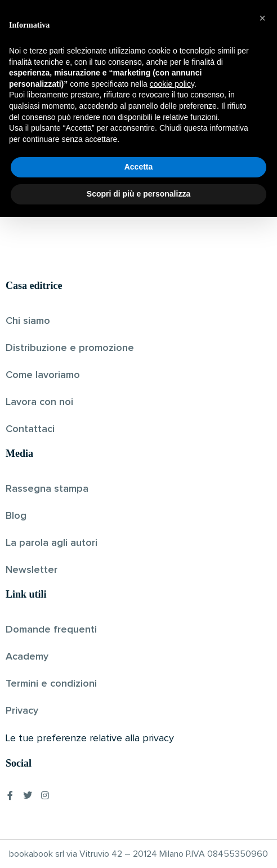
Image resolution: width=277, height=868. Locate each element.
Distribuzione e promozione (70, 348)
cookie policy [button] (172, 735)
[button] (262, 669)
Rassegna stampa (47, 489)
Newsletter (32, 570)
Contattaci (30, 429)
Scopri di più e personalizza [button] (138, 845)
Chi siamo (28, 321)
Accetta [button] (139, 818)
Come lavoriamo (43, 375)
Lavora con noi (39, 402)
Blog (16, 516)
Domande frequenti (51, 630)
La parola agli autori (52, 543)
